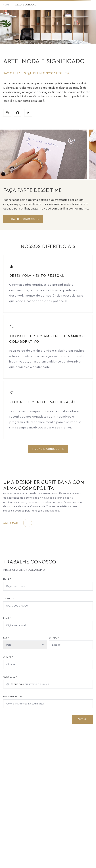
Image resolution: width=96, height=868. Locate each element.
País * (6, 638)
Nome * (7, 579)
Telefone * (9, 599)
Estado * (54, 638)
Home (6, 5)
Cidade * (8, 657)
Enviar (82, 719)
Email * (7, 618)
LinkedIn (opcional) (14, 696)
